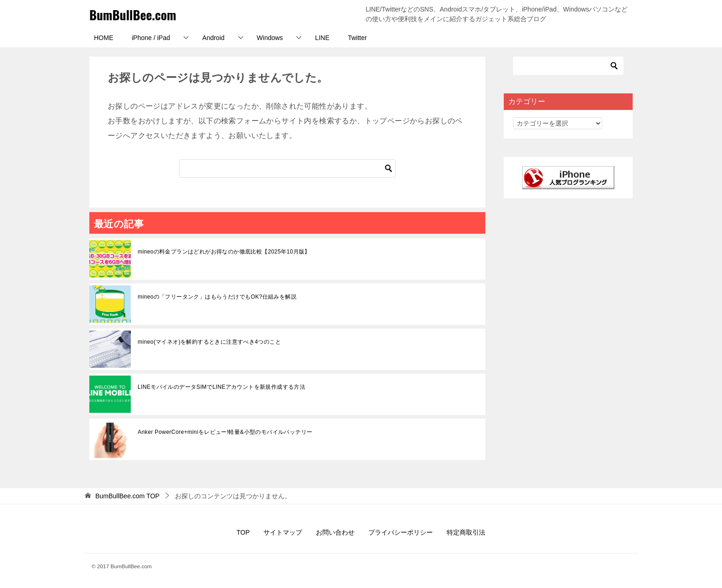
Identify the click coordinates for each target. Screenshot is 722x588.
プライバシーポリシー (401, 532)
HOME (104, 38)
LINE (322, 38)
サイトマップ (283, 532)
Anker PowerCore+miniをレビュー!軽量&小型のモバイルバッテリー (225, 432)
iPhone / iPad (151, 38)
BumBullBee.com (137, 14)
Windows (270, 38)
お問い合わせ (335, 532)
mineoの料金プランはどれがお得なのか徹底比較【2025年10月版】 (224, 252)
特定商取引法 (466, 532)
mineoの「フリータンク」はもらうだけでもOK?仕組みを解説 (217, 297)
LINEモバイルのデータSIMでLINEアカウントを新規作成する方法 (221, 387)
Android (213, 38)
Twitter (357, 38)
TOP (128, 496)
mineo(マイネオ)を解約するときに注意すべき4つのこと (209, 342)
